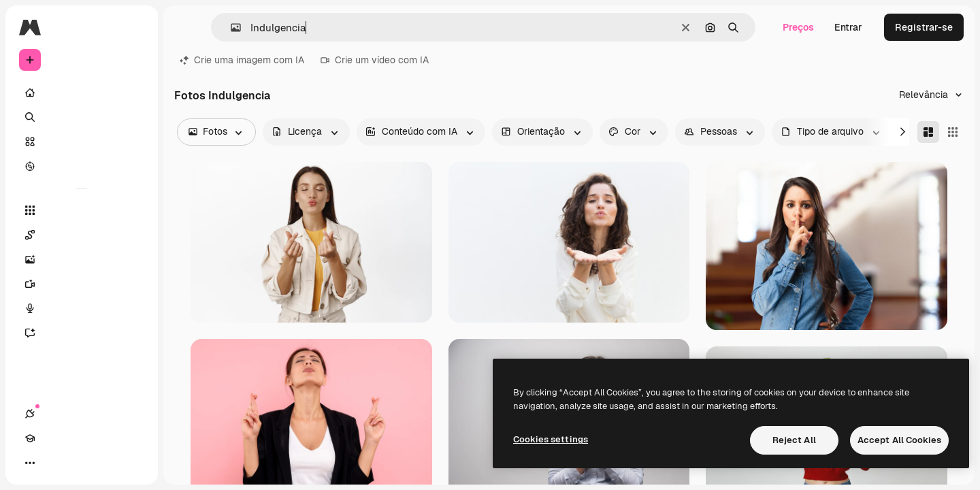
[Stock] (82, 142)
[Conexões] (30, 463)
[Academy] (54, 463)
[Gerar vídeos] (82, 284)
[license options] (306, 132)
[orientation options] (542, 132)
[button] (230, 28)
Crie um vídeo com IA (375, 60)
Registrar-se (924, 27)
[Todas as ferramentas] (82, 210)
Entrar (848, 27)
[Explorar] (82, 166)
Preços (798, 27)
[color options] (634, 132)
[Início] (82, 93)
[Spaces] (82, 235)
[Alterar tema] (79, 463)
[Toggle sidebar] (133, 27)
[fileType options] (832, 132)
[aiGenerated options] (421, 132)
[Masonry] (928, 132)
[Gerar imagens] (82, 259)
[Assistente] (82, 333)
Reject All (794, 440)
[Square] (953, 132)
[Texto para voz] (82, 308)
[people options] (720, 132)
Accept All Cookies (899, 440)
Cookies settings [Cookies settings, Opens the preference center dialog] (551, 439)
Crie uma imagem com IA (242, 60)
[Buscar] (82, 117)
